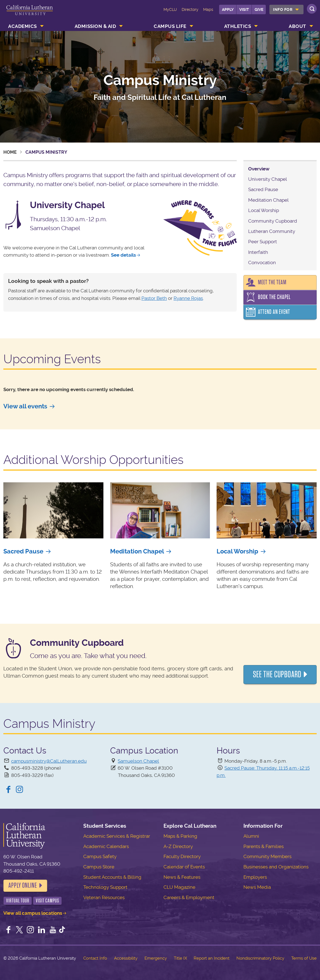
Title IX (180, 958)
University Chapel (268, 179)
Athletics (238, 26)
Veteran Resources (104, 897)
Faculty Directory (182, 856)
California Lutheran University (30, 13)
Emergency (156, 958)
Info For (283, 9)
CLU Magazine (179, 887)
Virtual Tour (18, 901)
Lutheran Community (272, 231)
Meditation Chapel (268, 200)
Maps (208, 9)
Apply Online (23, 885)
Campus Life (170, 26)
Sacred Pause (263, 189)
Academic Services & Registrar (117, 836)
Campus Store (99, 867)
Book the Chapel (274, 297)
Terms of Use (304, 958)
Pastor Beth (154, 298)
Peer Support (263, 242)
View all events (25, 406)
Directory (190, 9)
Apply (228, 9)
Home (10, 152)
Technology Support (105, 887)
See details (123, 255)
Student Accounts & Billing (112, 877)
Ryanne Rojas (188, 298)
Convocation (262, 263)
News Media (257, 887)
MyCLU (170, 9)
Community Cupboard (273, 221)
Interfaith (258, 252)
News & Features (182, 877)
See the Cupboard (277, 674)
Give (259, 9)
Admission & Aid (95, 26)
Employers (255, 877)
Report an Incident (212, 958)
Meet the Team (272, 282)
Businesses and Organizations (276, 867)
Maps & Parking (180, 836)
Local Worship (264, 210)
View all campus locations (33, 913)
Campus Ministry (160, 80)
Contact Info (95, 958)
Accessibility (126, 958)
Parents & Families (264, 846)
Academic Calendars (106, 846)
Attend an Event (274, 312)
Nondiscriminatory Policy (260, 958)
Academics (22, 26)
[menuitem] (286, 9)
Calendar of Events (184, 867)
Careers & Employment (189, 897)
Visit (244, 9)
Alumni (251, 836)
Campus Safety (100, 856)
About (298, 26)
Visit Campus (48, 901)
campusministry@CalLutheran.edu (49, 761)
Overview (259, 169)
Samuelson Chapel (138, 761)
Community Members (267, 856)
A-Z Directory (178, 846)
